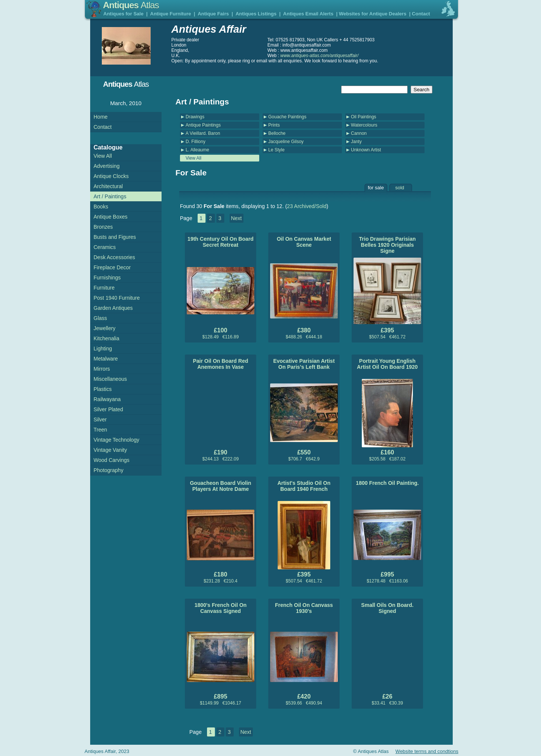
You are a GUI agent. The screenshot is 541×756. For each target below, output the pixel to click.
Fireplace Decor (112, 267)
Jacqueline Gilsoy (286, 142)
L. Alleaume (197, 150)
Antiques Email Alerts (308, 14)
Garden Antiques (113, 308)
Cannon (359, 133)
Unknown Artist (366, 150)
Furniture (104, 288)
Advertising (107, 166)
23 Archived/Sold (307, 206)
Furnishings (107, 278)
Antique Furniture (171, 14)
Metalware (106, 359)
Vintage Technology (116, 440)
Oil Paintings (363, 117)
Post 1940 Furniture (117, 298)
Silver (100, 419)
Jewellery (104, 328)
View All (193, 158)
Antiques (131, 5)
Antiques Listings (256, 14)
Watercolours (364, 125)
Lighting (103, 349)
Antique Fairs (213, 14)
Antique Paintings (203, 125)
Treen (100, 430)
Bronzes (103, 227)
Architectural (108, 186)
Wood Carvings (111, 460)
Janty (356, 142)
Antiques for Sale (123, 14)
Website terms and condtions (427, 751)
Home (100, 117)
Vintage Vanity (110, 450)
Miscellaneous (110, 379)
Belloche (277, 133)
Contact (421, 14)
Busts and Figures (115, 237)
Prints (274, 125)
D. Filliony (196, 142)
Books (101, 207)
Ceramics (105, 247)
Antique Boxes (110, 217)
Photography (108, 470)
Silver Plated (108, 409)
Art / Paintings (110, 196)
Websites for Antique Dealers (373, 14)
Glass (100, 318)
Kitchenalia (107, 338)
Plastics (103, 389)
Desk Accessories (114, 257)
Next (236, 218)
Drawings (195, 117)
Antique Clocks (111, 176)
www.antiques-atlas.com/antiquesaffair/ (319, 56)
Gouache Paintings (287, 117)
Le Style (276, 150)
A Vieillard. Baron (203, 133)
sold (400, 188)
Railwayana (107, 399)
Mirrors (102, 369)
